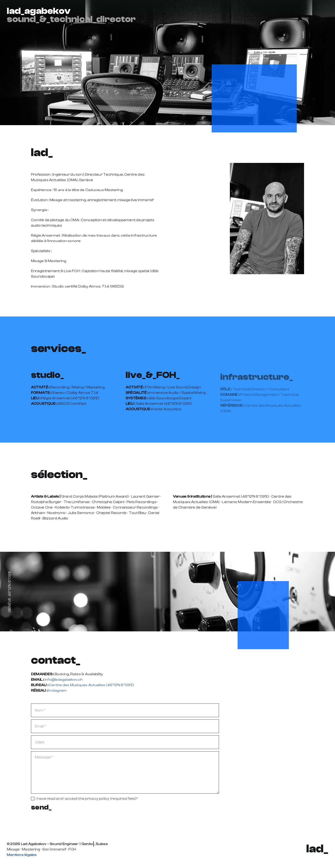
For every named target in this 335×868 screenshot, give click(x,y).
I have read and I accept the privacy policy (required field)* (87, 799)
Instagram (57, 691)
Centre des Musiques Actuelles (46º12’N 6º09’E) (91, 685)
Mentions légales (22, 855)
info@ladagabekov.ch (64, 680)
